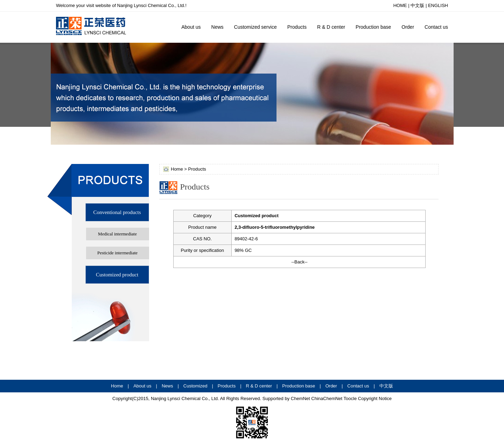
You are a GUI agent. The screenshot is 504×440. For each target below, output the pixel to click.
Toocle (350, 398)
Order (408, 27)
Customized (195, 386)
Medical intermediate (117, 234)
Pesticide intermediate (117, 253)
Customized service (255, 27)
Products (297, 27)
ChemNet (300, 398)
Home (117, 386)
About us (191, 27)
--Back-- (299, 262)
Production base (373, 27)
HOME (400, 5)
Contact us (436, 27)
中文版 (417, 5)
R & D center (331, 27)
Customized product (117, 275)
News (218, 27)
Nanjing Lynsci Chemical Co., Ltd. (184, 398)
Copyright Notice (375, 398)
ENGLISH (438, 5)
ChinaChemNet (327, 398)
